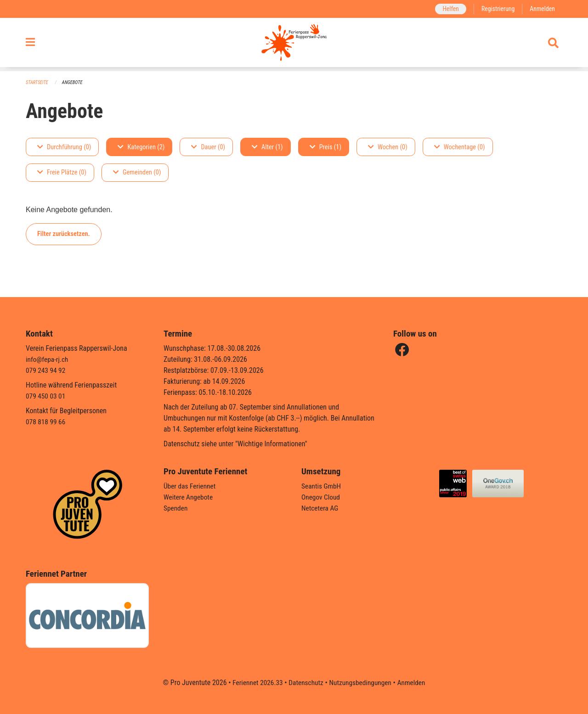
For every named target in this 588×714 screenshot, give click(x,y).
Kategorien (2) (141, 147)
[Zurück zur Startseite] (294, 45)
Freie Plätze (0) (62, 173)
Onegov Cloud (322, 497)
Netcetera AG (321, 508)
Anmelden (542, 9)
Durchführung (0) (64, 147)
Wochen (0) (388, 147)
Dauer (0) (208, 147)
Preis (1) (325, 147)
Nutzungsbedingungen (361, 683)
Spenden (176, 508)
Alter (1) (267, 147)
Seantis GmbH (322, 486)
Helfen (448, 9)
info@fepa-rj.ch (48, 359)
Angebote (74, 83)
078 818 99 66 (46, 422)
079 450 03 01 (46, 396)
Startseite (38, 83)
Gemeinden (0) (137, 173)
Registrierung (496, 9)
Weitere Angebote (189, 497)
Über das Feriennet (191, 486)
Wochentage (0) (460, 147)
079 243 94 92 (46, 370)
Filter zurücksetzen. (64, 234)
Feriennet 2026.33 (255, 683)
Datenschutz (305, 683)
